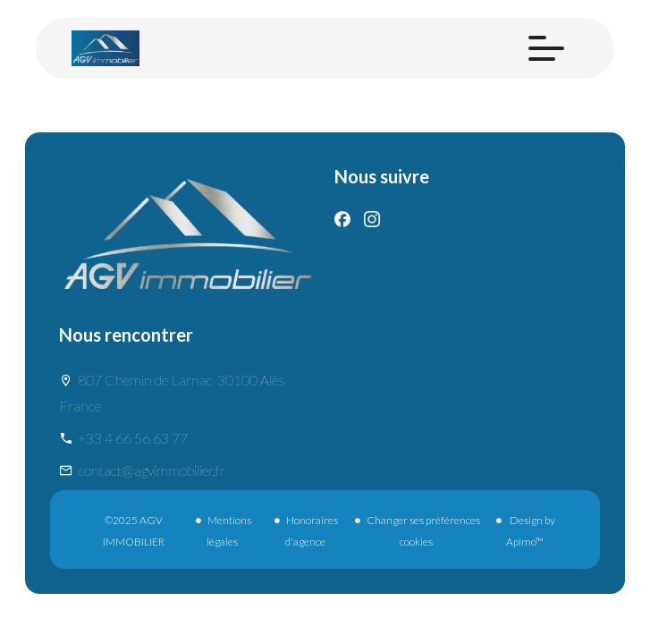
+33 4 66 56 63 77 (133, 438)
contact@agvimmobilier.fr (152, 470)
